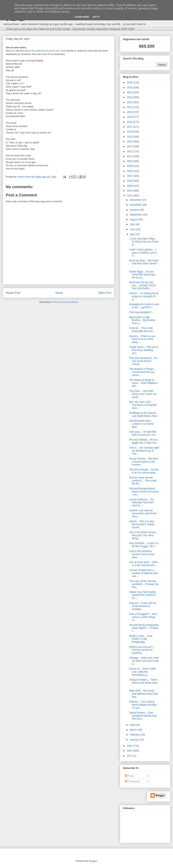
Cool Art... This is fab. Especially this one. (141, 330)
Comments (133, 781)
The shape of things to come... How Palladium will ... (143, 383)
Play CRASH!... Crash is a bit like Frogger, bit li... (144, 545)
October (135, 210)
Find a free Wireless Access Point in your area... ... (142, 554)
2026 (130, 82)
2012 (130, 151)
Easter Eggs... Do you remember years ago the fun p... (142, 275)
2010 (130, 161)
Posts (130, 776)
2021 (130, 107)
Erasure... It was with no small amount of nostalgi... (143, 606)
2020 (130, 112)
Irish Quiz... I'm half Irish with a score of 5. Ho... (143, 433)
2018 (130, 122)
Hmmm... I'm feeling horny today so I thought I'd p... (144, 296)
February (135, 735)
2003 (130, 196)
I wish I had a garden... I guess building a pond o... (143, 253)
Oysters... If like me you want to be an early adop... (142, 339)
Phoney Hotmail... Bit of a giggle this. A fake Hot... (144, 441)
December (136, 200)
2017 (130, 127)
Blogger (93, 861)
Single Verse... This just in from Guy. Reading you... (144, 350)
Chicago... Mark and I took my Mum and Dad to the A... (144, 661)
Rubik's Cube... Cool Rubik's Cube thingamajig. (141, 639)
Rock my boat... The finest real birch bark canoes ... (144, 264)
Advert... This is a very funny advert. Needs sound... (142, 524)
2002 (130, 746)
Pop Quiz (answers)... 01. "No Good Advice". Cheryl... (143, 361)
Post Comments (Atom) (66, 302)
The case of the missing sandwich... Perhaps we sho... (144, 584)
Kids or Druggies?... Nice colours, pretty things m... (143, 617)
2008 (130, 171)
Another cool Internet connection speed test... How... (144, 513)
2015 (130, 137)
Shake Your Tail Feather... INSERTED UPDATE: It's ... (144, 595)
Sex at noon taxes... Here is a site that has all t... (143, 564)
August (134, 219)
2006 (130, 181)
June (133, 229)
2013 (130, 146)
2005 (130, 186)
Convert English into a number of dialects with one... (143, 573)
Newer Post (13, 293)
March (134, 730)
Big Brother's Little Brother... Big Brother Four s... (142, 320)
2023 (130, 97)
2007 (130, 176)
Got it (96, 17)
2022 (130, 102)
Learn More (82, 17)
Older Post (105, 293)
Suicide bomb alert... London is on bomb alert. (141, 424)
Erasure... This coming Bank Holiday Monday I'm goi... (143, 705)
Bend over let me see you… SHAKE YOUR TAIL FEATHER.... (142, 285)
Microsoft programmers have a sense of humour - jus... (144, 492)
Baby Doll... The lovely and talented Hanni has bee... (144, 694)
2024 (130, 92)
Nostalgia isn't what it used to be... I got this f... (144, 306)
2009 (130, 166)
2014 (130, 142)
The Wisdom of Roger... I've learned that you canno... (142, 372)
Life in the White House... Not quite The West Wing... (143, 535)
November (136, 205)
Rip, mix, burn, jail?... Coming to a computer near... (143, 405)
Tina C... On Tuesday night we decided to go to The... (144, 451)
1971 (130, 756)
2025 (130, 88)
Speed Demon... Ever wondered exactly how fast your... (143, 716)
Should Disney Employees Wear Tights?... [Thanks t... (144, 628)
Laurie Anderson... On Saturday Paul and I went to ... (142, 503)
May (132, 234)
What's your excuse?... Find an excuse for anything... (142, 650)
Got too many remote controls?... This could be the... (143, 481)
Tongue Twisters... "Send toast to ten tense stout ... (143, 683)
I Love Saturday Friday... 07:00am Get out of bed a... (144, 242)
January (135, 740)
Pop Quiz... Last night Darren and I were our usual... (143, 394)
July (132, 224)
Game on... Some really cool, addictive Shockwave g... (142, 672)
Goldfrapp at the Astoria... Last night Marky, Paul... (144, 414)
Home (59, 293)
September (136, 215)
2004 (130, 191)
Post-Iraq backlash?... (141, 312)
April (133, 725)
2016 (130, 132)
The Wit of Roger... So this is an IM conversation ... (144, 471)
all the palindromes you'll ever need (47, 51)
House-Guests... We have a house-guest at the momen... (144, 462)
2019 (130, 117)
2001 (130, 751)
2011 (130, 156)
